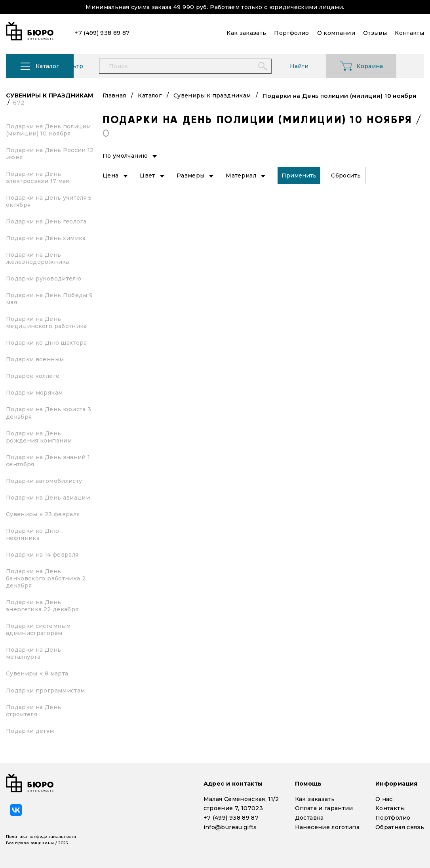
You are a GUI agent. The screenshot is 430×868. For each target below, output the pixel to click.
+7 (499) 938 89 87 (231, 818)
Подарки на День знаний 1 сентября (48, 461)
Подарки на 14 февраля (42, 555)
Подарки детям (30, 731)
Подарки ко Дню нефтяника (32, 534)
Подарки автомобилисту (44, 481)
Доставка (309, 818)
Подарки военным (35, 359)
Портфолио (393, 818)
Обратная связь (400, 827)
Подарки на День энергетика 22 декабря (42, 606)
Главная (114, 95)
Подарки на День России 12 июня (50, 154)
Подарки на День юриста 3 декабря (49, 413)
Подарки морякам (34, 393)
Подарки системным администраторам (38, 630)
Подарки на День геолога (46, 221)
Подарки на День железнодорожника (38, 258)
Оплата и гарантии (324, 808)
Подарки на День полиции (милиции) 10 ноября (48, 130)
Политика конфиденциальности (41, 837)
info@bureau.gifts (230, 827)
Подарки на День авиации (48, 498)
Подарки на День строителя (33, 711)
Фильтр (101, 66)
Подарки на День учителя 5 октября (49, 201)
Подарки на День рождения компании (39, 437)
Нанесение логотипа (327, 827)
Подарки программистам (45, 691)
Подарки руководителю (44, 279)
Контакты (390, 808)
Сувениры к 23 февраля (43, 514)
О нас (384, 799)
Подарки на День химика (46, 238)
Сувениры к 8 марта (37, 673)
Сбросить (346, 176)
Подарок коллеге (33, 376)
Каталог (149, 95)
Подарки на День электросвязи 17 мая (38, 177)
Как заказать (315, 799)
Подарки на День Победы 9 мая (49, 299)
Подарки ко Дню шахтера (47, 343)
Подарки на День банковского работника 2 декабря (46, 578)
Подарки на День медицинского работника (47, 322)
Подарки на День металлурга (33, 653)
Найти (329, 66)
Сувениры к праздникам (49, 99)
